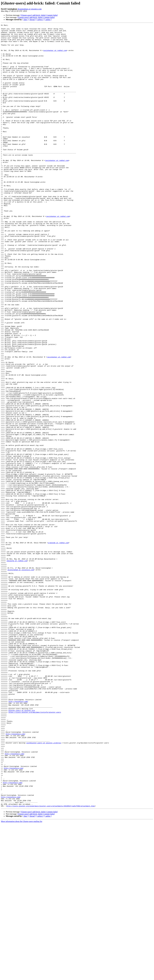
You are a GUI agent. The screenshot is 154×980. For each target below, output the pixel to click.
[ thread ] (32, 20)
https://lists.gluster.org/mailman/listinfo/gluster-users (35, 850)
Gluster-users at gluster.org (22, 848)
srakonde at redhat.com (58, 647)
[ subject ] (40, 20)
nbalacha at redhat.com (17, 668)
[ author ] (48, 20)
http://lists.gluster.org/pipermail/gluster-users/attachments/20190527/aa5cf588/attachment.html (51, 962)
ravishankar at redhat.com (55, 56)
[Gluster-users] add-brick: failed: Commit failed (39, 15)
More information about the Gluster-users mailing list (22, 978)
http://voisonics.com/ (18, 837)
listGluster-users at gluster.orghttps (44, 887)
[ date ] (25, 20)
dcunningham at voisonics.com (30, 9)
